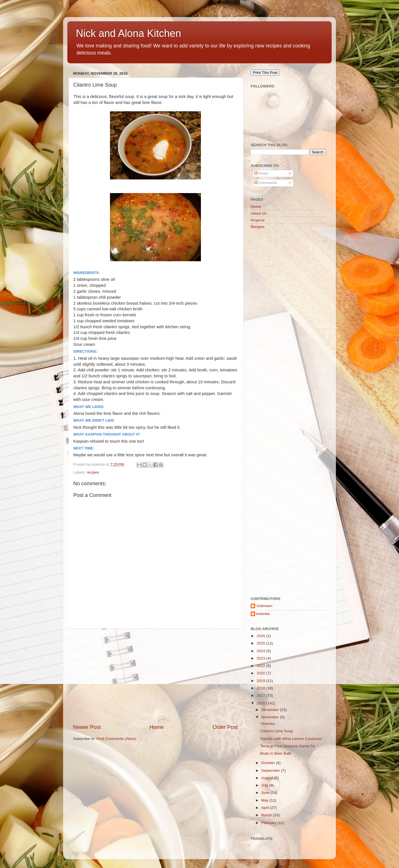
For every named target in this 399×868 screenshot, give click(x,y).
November (271, 717)
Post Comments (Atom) (117, 739)
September (271, 770)
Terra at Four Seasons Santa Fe (288, 746)
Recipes (258, 227)
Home (157, 727)
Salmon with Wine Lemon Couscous (291, 739)
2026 (261, 636)
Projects (258, 220)
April (266, 808)
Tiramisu (268, 724)
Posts (261, 173)
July (265, 785)
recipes (93, 472)
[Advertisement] (155, 676)
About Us (259, 213)
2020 (261, 673)
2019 (261, 681)
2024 (261, 651)
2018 (261, 688)
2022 (261, 666)
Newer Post (87, 727)
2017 (261, 696)
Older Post (225, 727)
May (265, 800)
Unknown (264, 606)
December (271, 710)
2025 (261, 643)
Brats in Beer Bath (276, 753)
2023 (261, 658)
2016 (261, 703)
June (266, 793)
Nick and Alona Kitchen (128, 33)
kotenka (263, 614)
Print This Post (265, 73)
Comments (266, 183)
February (269, 823)
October (269, 763)
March (267, 815)
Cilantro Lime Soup (277, 731)
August (268, 778)
